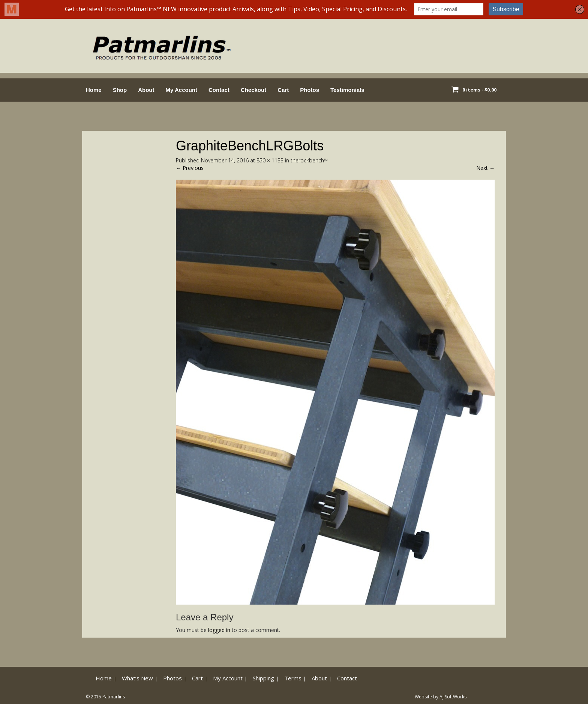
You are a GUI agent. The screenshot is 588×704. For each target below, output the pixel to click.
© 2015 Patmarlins (105, 697)
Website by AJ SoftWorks (441, 697)
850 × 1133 (270, 160)
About (146, 90)
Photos (310, 90)
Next (485, 168)
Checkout (253, 90)
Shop (120, 90)
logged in (219, 630)
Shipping (263, 678)
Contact (219, 90)
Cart (283, 90)
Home (94, 90)
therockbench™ (309, 160)
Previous (190, 168)
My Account (181, 90)
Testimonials (347, 90)
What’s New (137, 678)
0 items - (479, 90)
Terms (293, 678)
